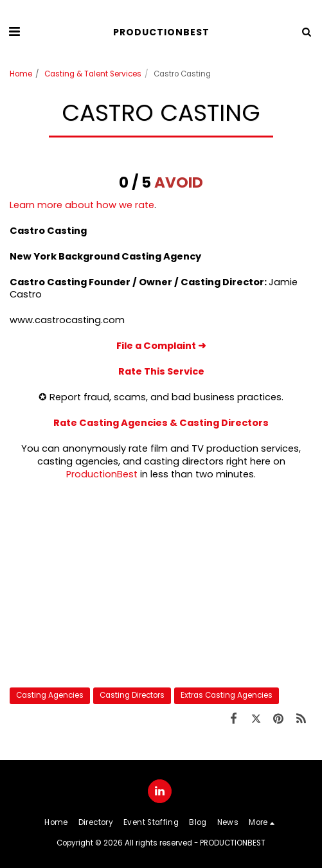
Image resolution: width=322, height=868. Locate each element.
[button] (14, 31)
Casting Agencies (50, 695)
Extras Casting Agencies (227, 695)
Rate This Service (161, 371)
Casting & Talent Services (93, 74)
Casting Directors (132, 695)
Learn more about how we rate (82, 205)
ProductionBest (102, 474)
